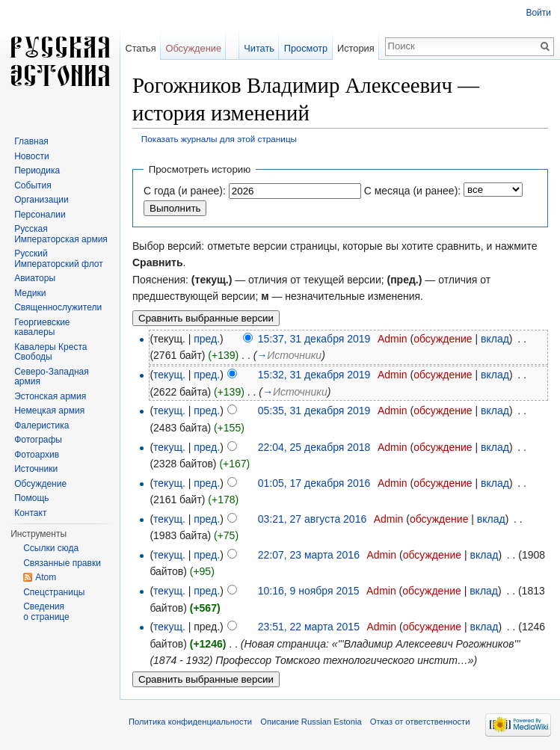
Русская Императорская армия (61, 234)
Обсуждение (193, 48)
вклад (495, 339)
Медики (30, 293)
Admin (393, 339)
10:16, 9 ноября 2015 (309, 591)
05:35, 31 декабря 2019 (314, 411)
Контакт (30, 513)
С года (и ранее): (185, 191)
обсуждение (443, 339)
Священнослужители (58, 307)
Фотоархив (37, 455)
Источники (36, 469)
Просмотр (306, 48)
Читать (259, 48)
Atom (46, 577)
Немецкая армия (49, 411)
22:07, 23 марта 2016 (309, 555)
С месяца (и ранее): (413, 191)
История (356, 48)
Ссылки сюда (51, 548)
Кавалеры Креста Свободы (50, 352)
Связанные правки (62, 563)
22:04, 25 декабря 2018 (314, 447)
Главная (31, 141)
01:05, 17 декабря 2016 (314, 483)
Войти (538, 13)
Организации (41, 200)
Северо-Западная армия (52, 377)
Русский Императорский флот (58, 259)
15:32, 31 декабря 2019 (314, 375)
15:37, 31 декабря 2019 (314, 339)
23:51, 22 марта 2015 (309, 627)
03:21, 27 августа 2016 (313, 519)
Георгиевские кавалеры (42, 328)
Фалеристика (41, 425)
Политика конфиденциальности (190, 722)
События (33, 185)
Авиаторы (35, 278)
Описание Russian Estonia (311, 722)
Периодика (37, 170)
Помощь (31, 498)
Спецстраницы (54, 592)
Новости (31, 156)
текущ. (169, 375)
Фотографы (38, 440)
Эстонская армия (50, 396)
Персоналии (40, 215)
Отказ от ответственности (420, 722)
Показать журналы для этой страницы (219, 139)
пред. (207, 339)
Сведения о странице (46, 612)
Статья (140, 48)
